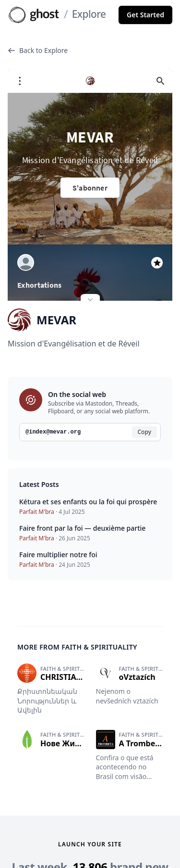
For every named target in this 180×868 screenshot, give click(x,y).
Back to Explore (38, 50)
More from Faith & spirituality (77, 612)
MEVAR (42, 284)
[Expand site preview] (90, 265)
